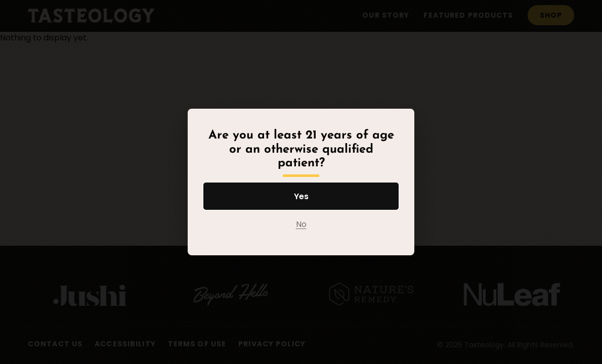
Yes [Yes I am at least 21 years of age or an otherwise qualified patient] (301, 196)
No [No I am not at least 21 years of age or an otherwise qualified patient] (301, 224)
